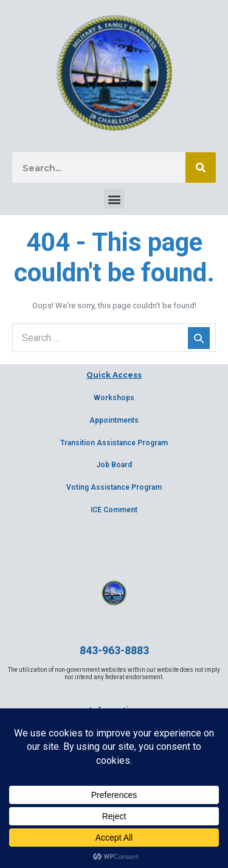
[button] (114, 199)
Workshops (114, 398)
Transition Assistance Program (114, 443)
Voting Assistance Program (114, 487)
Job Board (114, 465)
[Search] (201, 168)
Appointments (114, 420)
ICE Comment (114, 510)
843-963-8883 (114, 650)
